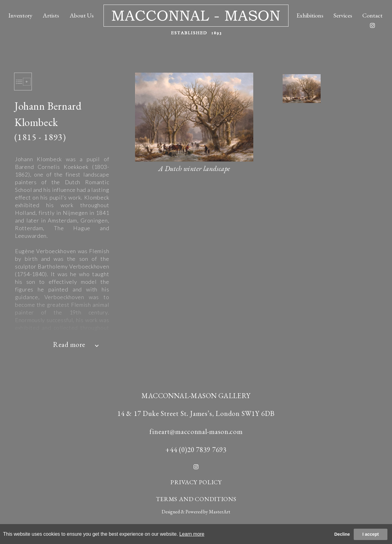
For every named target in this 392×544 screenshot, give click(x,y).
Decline (342, 534)
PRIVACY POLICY (196, 482)
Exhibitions (310, 15)
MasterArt (220, 512)
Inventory (20, 15)
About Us (82, 15)
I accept (371, 534)
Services (343, 15)
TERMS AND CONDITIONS (196, 499)
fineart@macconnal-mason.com (196, 432)
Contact (372, 15)
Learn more (192, 534)
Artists (51, 15)
